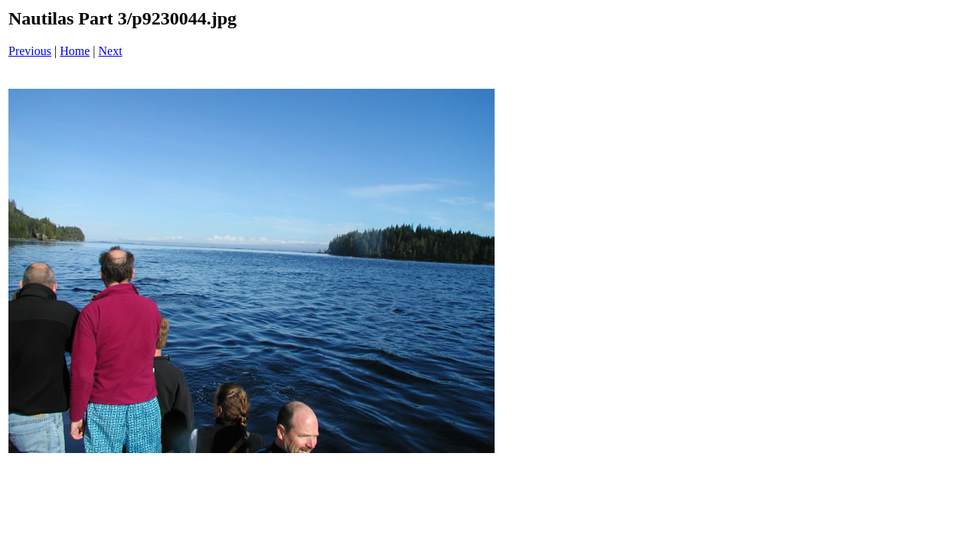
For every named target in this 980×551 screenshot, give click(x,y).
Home (75, 51)
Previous (30, 51)
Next (111, 51)
